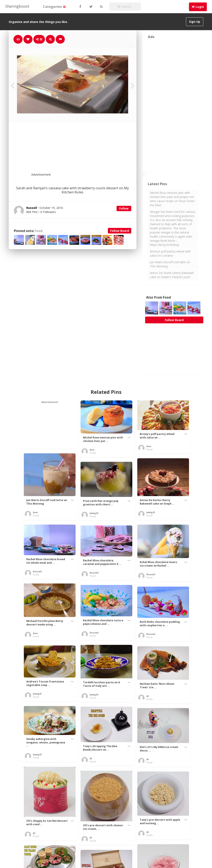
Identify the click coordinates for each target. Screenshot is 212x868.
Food (39, 231)
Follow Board (120, 231)
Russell (37, 571)
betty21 (151, 512)
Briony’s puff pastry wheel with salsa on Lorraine (170, 253)
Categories (54, 7)
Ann (92, 450)
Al (148, 696)
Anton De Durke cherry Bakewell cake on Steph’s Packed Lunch (172, 275)
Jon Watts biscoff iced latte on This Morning (170, 264)
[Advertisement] (83, 150)
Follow (124, 208)
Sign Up (195, 22)
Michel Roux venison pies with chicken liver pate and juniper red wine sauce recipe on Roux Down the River (172, 199)
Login (200, 7)
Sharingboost (17, 6)
